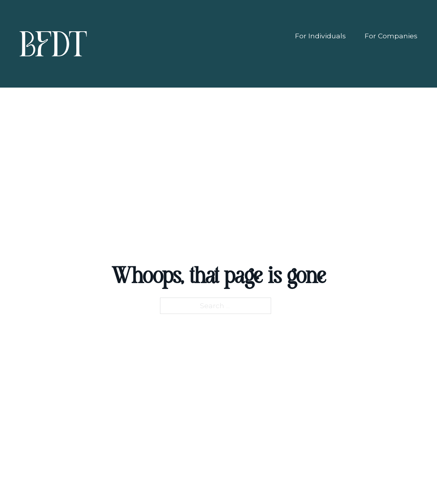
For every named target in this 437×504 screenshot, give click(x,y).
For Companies (391, 36)
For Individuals (320, 36)
